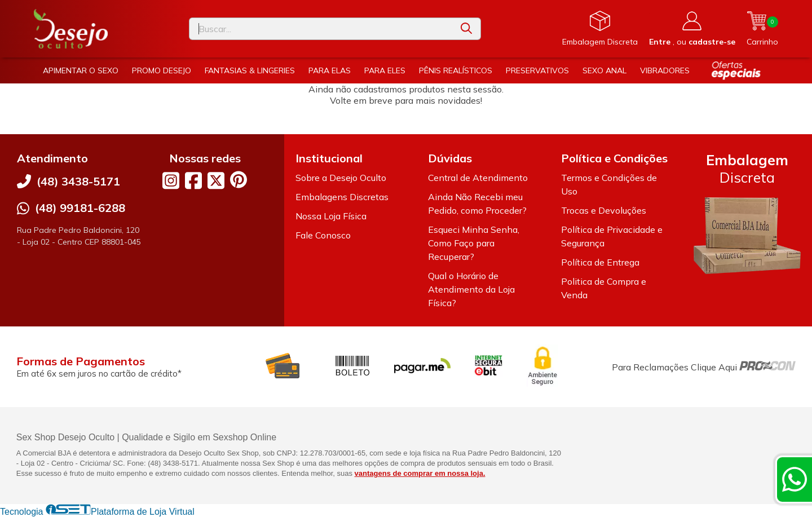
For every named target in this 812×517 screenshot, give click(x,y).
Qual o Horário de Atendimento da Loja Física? (471, 289)
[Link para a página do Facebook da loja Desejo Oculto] (193, 180)
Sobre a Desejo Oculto (341, 178)
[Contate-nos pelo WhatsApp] (795, 479)
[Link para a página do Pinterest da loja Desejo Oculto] (239, 180)
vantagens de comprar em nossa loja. (420, 473)
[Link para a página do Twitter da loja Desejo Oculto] (216, 180)
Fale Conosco (323, 235)
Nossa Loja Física (331, 216)
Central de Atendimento (478, 178)
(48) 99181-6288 (80, 208)
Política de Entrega (600, 262)
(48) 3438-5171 (78, 181)
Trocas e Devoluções (604, 210)
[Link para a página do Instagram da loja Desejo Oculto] (171, 180)
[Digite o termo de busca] (321, 29)
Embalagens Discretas (342, 197)
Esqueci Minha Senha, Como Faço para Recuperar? (474, 243)
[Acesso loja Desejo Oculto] (692, 29)
